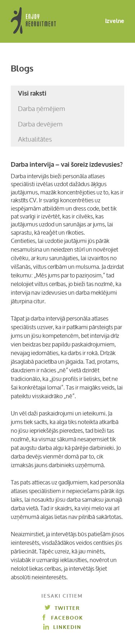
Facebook (62, 618)
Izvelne (109, 21)
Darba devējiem (40, 124)
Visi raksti (32, 93)
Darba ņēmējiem (42, 109)
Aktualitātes (35, 139)
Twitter (62, 608)
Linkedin (62, 627)
